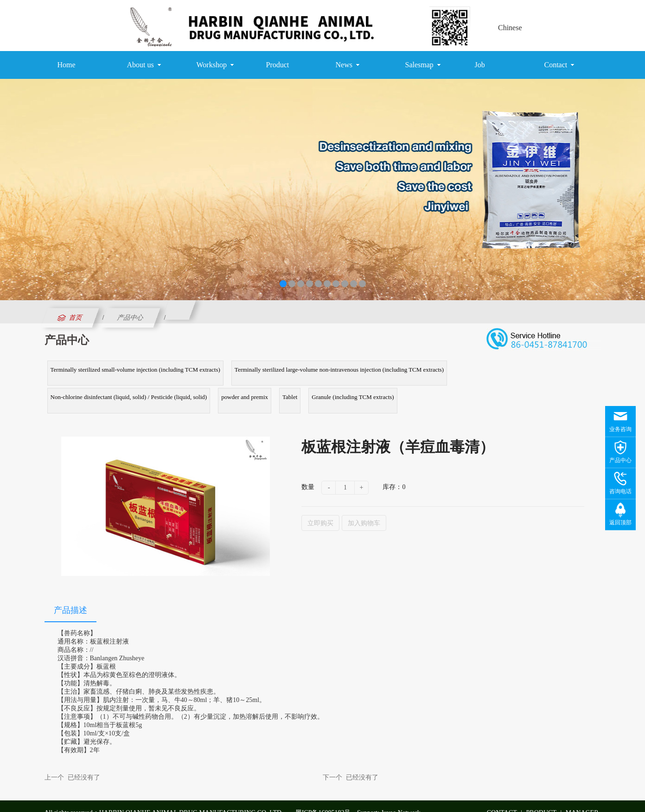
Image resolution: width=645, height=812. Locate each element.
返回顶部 (620, 522)
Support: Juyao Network (389, 799)
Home (67, 65)
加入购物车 (364, 509)
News (348, 65)
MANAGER (582, 799)
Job (480, 65)
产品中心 (131, 318)
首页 (69, 318)
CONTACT (502, 799)
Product (278, 65)
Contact (559, 65)
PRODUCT (541, 799)
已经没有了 (84, 764)
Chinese (510, 28)
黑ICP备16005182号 (323, 799)
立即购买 (320, 509)
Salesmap (423, 65)
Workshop (215, 65)
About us (144, 65)
